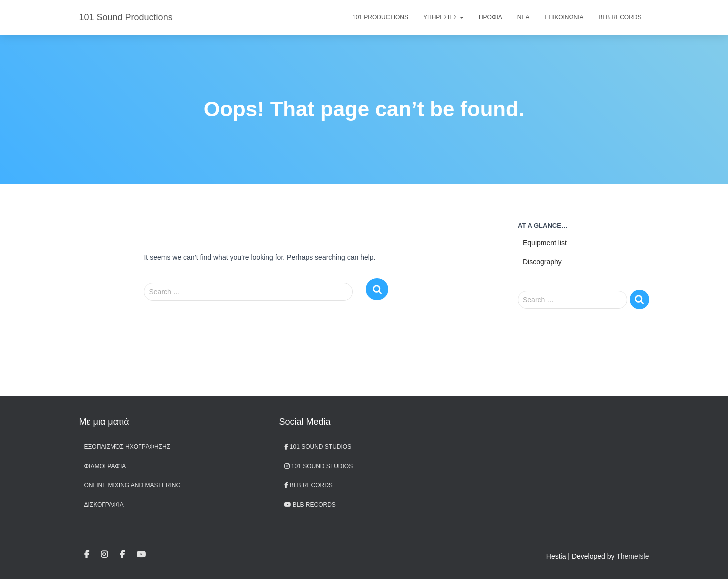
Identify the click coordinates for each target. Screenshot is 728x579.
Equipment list (545, 243)
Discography (542, 262)
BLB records (310, 505)
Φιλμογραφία (105, 466)
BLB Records (620, 17)
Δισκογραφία (104, 505)
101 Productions (380, 17)
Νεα (523, 17)
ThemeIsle (632, 556)
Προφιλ (490, 17)
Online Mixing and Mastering (133, 485)
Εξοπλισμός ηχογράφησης (128, 447)
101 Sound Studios (318, 447)
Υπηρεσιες (443, 17)
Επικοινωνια (564, 17)
